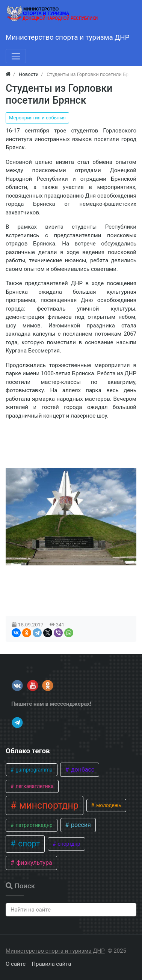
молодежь (108, 805)
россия (80, 825)
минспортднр (48, 805)
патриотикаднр (33, 825)
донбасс (82, 770)
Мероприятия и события (37, 118)
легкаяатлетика (34, 786)
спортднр (68, 844)
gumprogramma (33, 770)
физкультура (33, 863)
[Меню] (16, 56)
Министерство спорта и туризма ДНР (55, 951)
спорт (28, 844)
